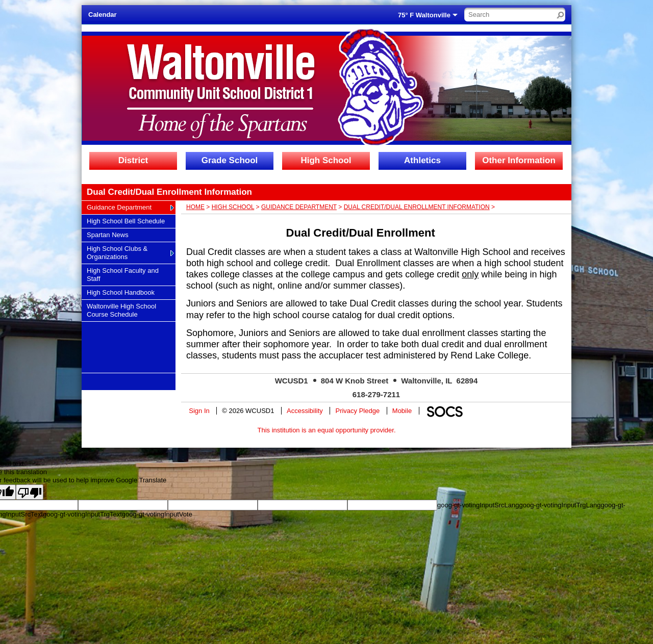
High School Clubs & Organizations (117, 252)
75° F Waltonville (424, 15)
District (133, 160)
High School (326, 160)
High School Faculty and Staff (122, 274)
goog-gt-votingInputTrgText (82, 514)
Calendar (103, 15)
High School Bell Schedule (125, 221)
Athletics (422, 160)
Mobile (402, 411)
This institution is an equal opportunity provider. (327, 430)
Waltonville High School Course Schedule (121, 310)
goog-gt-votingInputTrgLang (560, 505)
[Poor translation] (30, 492)
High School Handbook (120, 292)
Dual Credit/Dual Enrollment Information (417, 207)
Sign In (199, 411)
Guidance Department (119, 207)
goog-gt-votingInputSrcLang (478, 505)
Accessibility (305, 411)
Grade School (230, 160)
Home (195, 207)
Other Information (519, 160)
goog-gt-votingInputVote (157, 514)
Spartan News (107, 235)
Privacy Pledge (357, 411)
